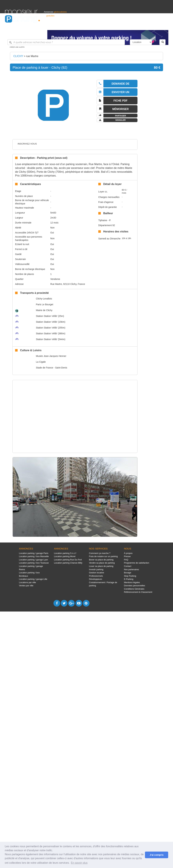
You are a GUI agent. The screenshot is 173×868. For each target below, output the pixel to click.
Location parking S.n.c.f (65, 553)
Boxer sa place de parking (101, 560)
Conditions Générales (134, 589)
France (147, 26)
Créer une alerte (17, 47)
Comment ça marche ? (100, 553)
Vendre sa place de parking (102, 563)
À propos (128, 553)
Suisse (165, 26)
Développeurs (96, 579)
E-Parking (129, 579)
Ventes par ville (26, 586)
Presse (127, 556)
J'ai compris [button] (156, 855)
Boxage (128, 573)
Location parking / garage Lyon (33, 560)
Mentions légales (132, 582)
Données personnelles (135, 586)
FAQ (126, 560)
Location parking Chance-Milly (68, 563)
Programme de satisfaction (137, 563)
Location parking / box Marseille (34, 556)
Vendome (55, 279)
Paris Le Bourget (44, 304)
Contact (128, 566)
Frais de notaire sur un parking (103, 556)
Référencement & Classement (138, 592)
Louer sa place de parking (101, 566)
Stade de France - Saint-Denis (51, 368)
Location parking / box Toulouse (34, 563)
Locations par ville (27, 582)
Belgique (156, 26)
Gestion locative (97, 573)
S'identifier (127, 26)
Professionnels (113, 26)
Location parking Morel (65, 556)
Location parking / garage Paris (34, 553)
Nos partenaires (131, 569)
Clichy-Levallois (44, 299)
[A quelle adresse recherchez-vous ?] (66, 42)
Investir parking (96, 569)
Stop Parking (130, 576)
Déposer (137, 26)
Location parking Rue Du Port (68, 560)
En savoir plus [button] (79, 863)
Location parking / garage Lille (33, 579)
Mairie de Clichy (44, 310)
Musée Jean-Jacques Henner (51, 356)
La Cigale (41, 362)
